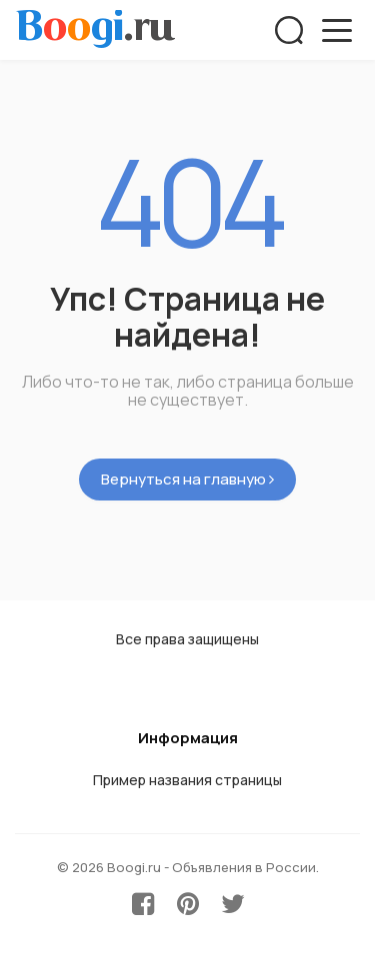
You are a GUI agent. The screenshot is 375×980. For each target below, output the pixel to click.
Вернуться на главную (187, 479)
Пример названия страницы (187, 780)
